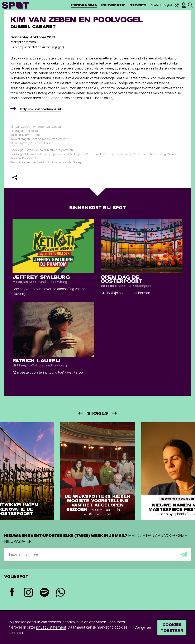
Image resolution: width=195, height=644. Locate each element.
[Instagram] (28, 593)
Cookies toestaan (172, 627)
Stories (138, 5)
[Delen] (15, 177)
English (168, 5)
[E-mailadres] (97, 555)
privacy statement (51, 627)
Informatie (113, 5)
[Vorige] (80, 413)
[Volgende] (115, 413)
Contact (156, 5)
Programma (84, 5)
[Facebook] (12, 593)
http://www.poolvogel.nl (41, 109)
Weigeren (143, 627)
